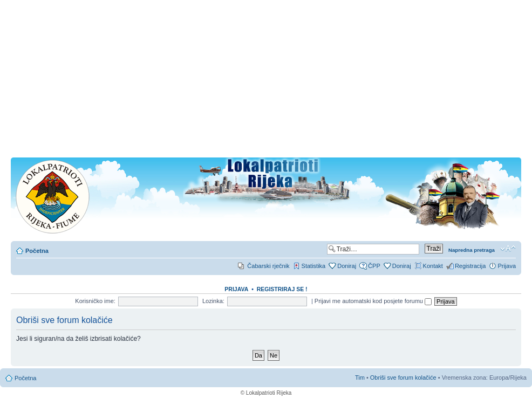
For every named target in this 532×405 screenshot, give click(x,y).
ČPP (374, 266)
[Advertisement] (266, 82)
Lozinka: (213, 301)
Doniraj (347, 266)
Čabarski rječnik (268, 266)
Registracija (470, 266)
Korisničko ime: (95, 301)
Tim (360, 377)
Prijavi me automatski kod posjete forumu (373, 301)
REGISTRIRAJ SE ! (282, 289)
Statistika (314, 266)
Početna (37, 251)
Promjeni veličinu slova (508, 249)
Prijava (507, 266)
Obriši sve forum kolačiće (403, 377)
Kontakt (433, 266)
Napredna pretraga (472, 250)
